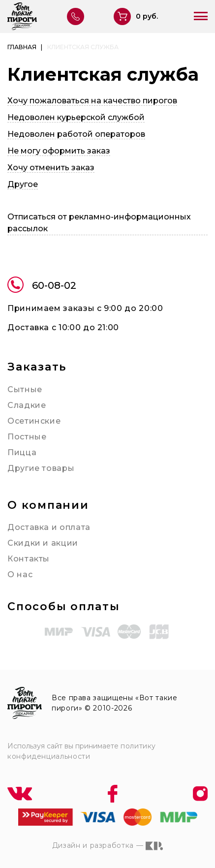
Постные (27, 437)
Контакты (29, 559)
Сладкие (27, 405)
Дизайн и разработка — (107, 846)
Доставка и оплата (49, 527)
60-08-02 (42, 286)
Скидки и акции (43, 543)
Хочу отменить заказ (51, 168)
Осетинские (34, 421)
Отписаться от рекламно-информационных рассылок (99, 223)
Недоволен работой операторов (76, 134)
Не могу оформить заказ (59, 151)
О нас (20, 574)
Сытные (25, 389)
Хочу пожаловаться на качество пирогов (92, 101)
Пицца (22, 452)
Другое (23, 184)
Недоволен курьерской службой (76, 117)
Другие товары (41, 468)
